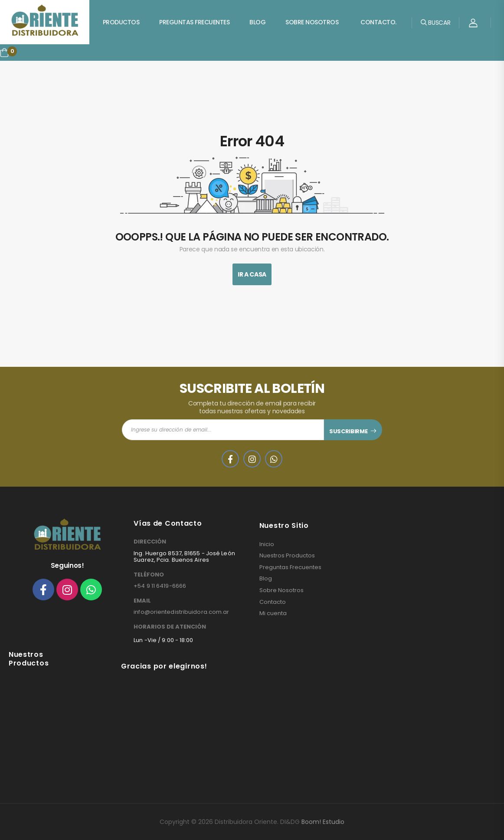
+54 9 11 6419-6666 (160, 586)
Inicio (267, 544)
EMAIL (142, 601)
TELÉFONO (149, 575)
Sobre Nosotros (312, 22)
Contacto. (378, 22)
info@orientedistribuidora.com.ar (181, 612)
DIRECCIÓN (150, 542)
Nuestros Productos (287, 556)
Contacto (273, 602)
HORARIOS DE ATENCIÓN (170, 627)
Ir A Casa (252, 274)
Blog (257, 22)
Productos (121, 22)
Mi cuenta (273, 613)
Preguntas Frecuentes (194, 22)
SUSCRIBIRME (348, 431)
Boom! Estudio (323, 822)
